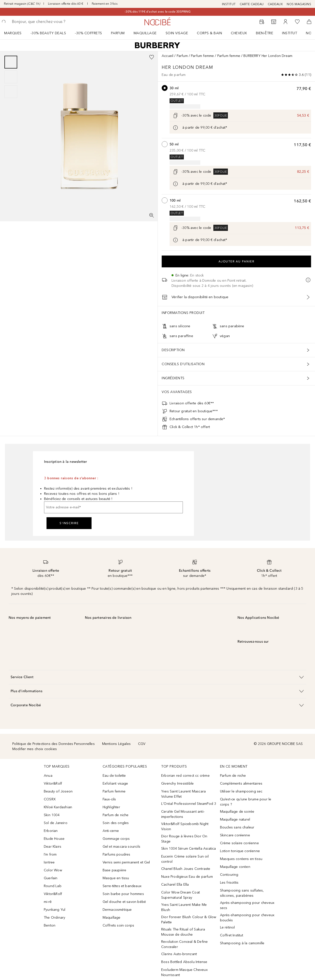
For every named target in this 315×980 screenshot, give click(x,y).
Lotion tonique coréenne (240, 851)
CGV (142, 744)
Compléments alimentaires (241, 783)
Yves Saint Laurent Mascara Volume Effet (183, 794)
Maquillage (145, 33)
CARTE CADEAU (252, 4)
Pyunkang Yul (55, 910)
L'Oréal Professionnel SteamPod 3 (189, 804)
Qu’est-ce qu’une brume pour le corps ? (246, 802)
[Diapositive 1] (11, 62)
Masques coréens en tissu (241, 859)
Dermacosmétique (117, 910)
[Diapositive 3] (11, 92)
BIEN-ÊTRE (265, 33)
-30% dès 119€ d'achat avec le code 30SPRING (157, 12)
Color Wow (53, 870)
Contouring (229, 875)
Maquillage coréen (235, 867)
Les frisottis (229, 883)
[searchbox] (48, 22)
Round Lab (53, 886)
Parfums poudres (117, 854)
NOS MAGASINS (299, 4)
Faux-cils (109, 799)
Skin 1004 (52, 815)
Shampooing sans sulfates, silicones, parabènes (242, 893)
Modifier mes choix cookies (35, 749)
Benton (50, 925)
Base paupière (115, 870)
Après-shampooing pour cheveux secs (247, 905)
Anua (48, 776)
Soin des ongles (116, 823)
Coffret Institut (232, 935)
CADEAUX (275, 4)
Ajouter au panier (236, 261)
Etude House (54, 839)
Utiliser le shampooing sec (241, 791)
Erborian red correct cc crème (185, 776)
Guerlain (51, 878)
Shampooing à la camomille (242, 943)
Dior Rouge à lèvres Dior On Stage (184, 839)
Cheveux (239, 33)
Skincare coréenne (235, 835)
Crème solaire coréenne (239, 843)
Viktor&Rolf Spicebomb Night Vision (185, 826)
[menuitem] (16, 33)
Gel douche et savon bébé (124, 902)
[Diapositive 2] (11, 77)
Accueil (167, 56)
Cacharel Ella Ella (175, 885)
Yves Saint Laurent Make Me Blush (184, 907)
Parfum (118, 33)
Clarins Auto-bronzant (179, 954)
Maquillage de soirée (237, 812)
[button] (157, 677)
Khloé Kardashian (58, 807)
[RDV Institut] (262, 22)
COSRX (50, 799)
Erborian (51, 831)
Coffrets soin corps (118, 925)
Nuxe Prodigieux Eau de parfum (187, 877)
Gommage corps (116, 839)
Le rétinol (228, 927)
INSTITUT (229, 4)
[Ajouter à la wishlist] (152, 57)
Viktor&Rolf (53, 783)
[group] (11, 77)
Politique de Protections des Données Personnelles (54, 744)
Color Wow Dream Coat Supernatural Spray (181, 895)
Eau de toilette (114, 776)
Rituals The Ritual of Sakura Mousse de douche (183, 932)
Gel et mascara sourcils (122, 847)
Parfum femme (202, 56)
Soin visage (177, 33)
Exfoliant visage (115, 783)
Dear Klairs (53, 847)
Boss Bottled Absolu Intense (184, 962)
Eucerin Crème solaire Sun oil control (185, 859)
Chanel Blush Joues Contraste (186, 869)
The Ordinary (55, 918)
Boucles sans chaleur (237, 827)
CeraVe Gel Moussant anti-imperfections (183, 814)
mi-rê (48, 902)
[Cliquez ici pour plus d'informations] (175, 128)
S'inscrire (69, 523)
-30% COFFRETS (88, 33)
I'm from (50, 854)
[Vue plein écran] (152, 215)
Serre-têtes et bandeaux (122, 886)
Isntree (49, 862)
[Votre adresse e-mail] (113, 507)
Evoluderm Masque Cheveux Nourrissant (184, 972)
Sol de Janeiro (56, 823)
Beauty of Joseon (58, 791)
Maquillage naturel (235, 819)
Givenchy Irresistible (177, 783)
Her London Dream (188, 67)
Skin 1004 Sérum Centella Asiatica (189, 849)
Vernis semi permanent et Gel (127, 862)
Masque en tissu (116, 878)
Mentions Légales (116, 744)
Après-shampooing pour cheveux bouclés (247, 918)
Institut (290, 33)
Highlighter (111, 807)
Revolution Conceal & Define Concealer (184, 944)
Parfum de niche (116, 815)
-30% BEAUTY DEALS (48, 33)
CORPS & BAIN (209, 33)
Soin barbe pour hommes (123, 894)
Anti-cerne (111, 831)
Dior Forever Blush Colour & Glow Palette (189, 920)
